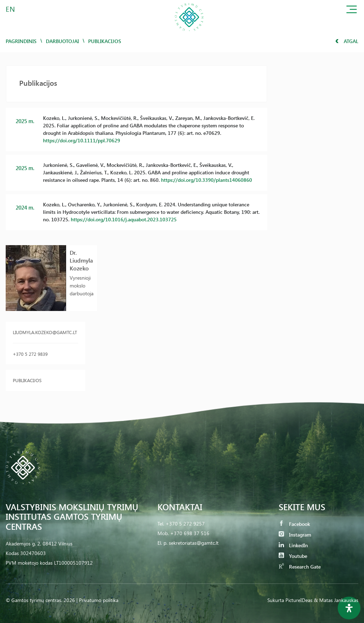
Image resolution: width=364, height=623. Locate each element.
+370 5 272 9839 (30, 354)
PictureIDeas (299, 600)
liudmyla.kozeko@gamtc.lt (45, 332)
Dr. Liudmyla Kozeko (81, 260)
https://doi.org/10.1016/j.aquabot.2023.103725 (124, 219)
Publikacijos (27, 380)
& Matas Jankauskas (336, 600)
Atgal (347, 41)
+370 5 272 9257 (185, 524)
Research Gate (300, 567)
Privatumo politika (99, 600)
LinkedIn (293, 545)
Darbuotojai (62, 41)
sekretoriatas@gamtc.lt (194, 543)
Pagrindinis (21, 41)
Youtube (293, 556)
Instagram (295, 535)
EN (11, 9)
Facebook (294, 524)
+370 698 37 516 (190, 533)
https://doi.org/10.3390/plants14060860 (207, 180)
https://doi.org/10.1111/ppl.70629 (82, 140)
